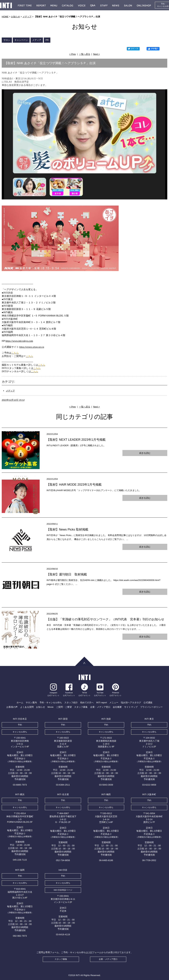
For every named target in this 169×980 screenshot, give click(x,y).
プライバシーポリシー (151, 707)
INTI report (102, 703)
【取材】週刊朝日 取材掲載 (67, 574)
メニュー (114, 703)
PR (47, 40)
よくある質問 (27, 707)
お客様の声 (12, 707)
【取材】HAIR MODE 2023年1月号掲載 (74, 485)
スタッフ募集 (81, 707)
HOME (5, 17)
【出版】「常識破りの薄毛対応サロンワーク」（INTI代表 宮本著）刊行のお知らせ (105, 619)
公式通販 (148, 703)
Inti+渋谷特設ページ (63, 890)
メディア (27, 17)
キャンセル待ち (20, 732)
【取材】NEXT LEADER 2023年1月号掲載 (76, 440)
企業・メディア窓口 (100, 707)
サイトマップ (131, 707)
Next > (96, 54)
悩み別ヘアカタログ (131, 703)
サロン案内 (31, 703)
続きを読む (145, 453)
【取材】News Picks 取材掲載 (67, 529)
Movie (50, 707)
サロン (7, 40)
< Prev (73, 54)
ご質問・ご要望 (64, 707)
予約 (20, 725)
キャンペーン (21, 40)
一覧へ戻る (85, 54)
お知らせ (16, 17)
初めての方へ (87, 703)
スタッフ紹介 (71, 703)
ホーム (20, 703)
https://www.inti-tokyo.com (19, 341)
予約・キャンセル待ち (51, 703)
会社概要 (117, 707)
